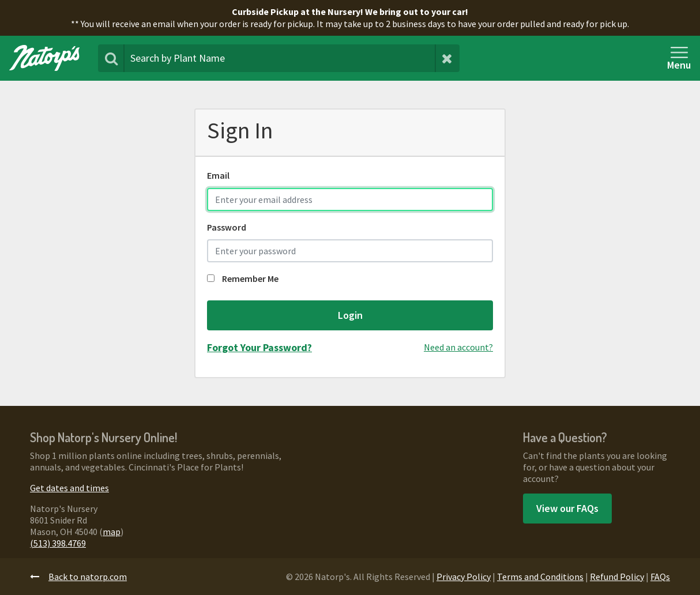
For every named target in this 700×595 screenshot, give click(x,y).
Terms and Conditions (540, 577)
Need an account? (458, 347)
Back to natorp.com (78, 577)
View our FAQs (567, 508)
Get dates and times (69, 488)
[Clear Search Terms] (447, 58)
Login (350, 315)
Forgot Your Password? (259, 347)
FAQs (660, 577)
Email (218, 175)
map (112, 532)
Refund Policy (617, 577)
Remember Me (243, 278)
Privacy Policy (464, 577)
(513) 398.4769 (58, 543)
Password (227, 227)
